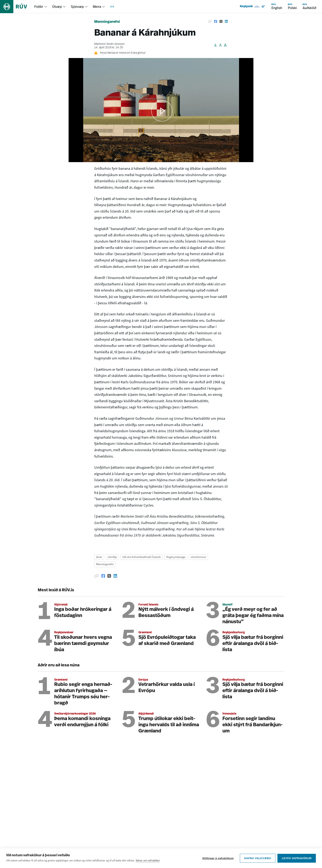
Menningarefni (107, 22)
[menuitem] (41, 7)
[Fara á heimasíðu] (17, 7)
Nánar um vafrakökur (148, 860)
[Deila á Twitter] (221, 21)
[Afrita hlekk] (210, 21)
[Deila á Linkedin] (226, 21)
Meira (97, 7)
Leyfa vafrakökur (297, 858)
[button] (162, 111)
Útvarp (57, 7)
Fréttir (39, 7)
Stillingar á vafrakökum (218, 858)
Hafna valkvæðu (258, 858)
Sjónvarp (77, 7)
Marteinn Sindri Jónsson (109, 44)
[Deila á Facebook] (216, 21)
